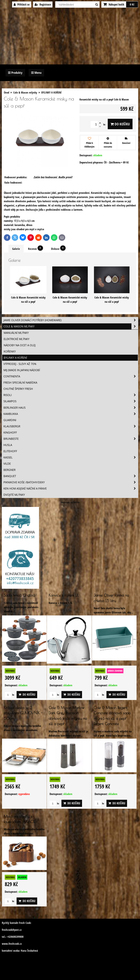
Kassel (71, 457)
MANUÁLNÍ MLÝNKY (16, 333)
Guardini (10, 420)
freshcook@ (8, 930)
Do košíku (120, 124)
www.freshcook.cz (12, 944)
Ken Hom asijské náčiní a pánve (71, 489)
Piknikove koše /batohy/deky (71, 482)
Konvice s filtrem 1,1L (64, 595)
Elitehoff (10, 451)
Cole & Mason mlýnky (71, 326)
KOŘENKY (10, 351)
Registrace (43, 4)
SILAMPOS (71, 401)
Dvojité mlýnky (14, 495)
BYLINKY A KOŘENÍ (15, 358)
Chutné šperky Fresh (18, 389)
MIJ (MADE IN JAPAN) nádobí (22, 370)
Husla (8, 445)
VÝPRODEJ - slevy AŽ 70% (20, 364)
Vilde (7, 464)
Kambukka (71, 414)
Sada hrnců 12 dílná (19, 595)
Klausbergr (71, 426)
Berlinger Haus (71, 408)
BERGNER (9, 470)
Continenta (71, 376)
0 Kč (132, 4)
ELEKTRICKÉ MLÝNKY (16, 339)
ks (9, 695)
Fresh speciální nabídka (20, 383)
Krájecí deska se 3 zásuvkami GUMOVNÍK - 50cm (23, 713)
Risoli (71, 395)
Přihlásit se (22, 4)
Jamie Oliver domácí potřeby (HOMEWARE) (71, 320)
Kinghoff (10, 433)
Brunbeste (71, 439)
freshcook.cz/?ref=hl (70, 502)
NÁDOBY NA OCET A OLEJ (20, 345)
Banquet (71, 476)
